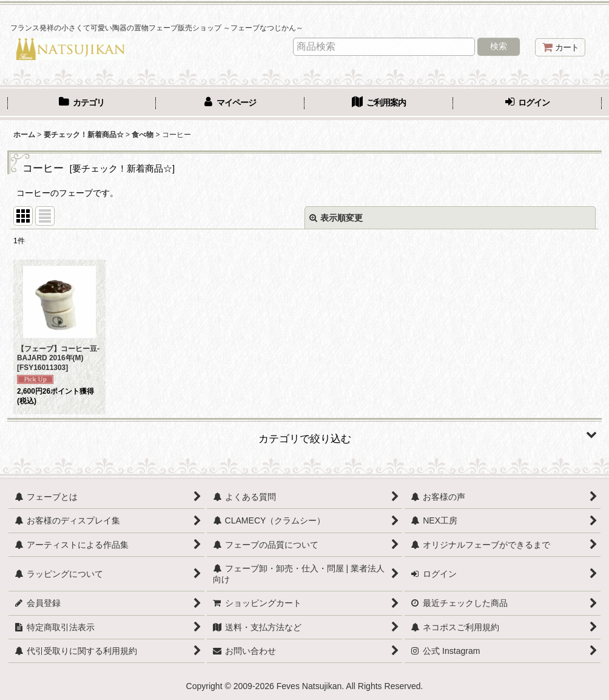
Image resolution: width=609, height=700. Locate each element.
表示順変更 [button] (336, 218)
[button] (304, 434)
